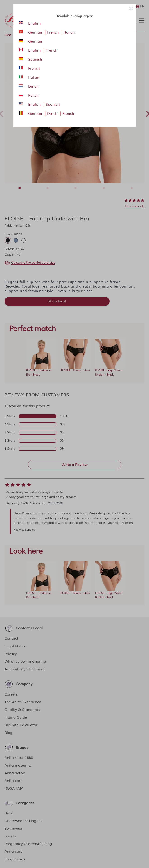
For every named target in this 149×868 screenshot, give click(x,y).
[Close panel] (131, 9)
